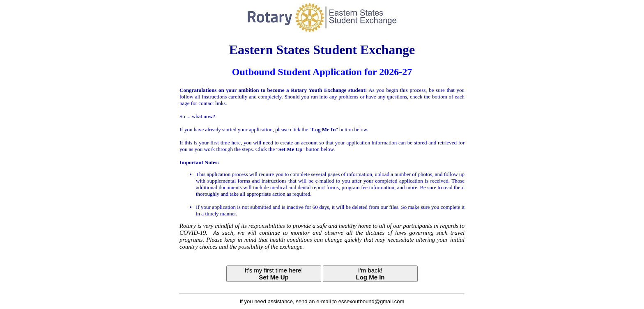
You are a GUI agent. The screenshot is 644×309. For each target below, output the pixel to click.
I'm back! (370, 274)
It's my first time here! (274, 274)
